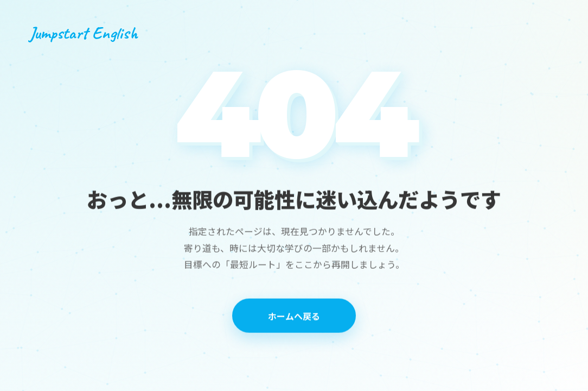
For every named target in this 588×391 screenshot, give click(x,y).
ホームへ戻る (294, 317)
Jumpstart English (83, 33)
